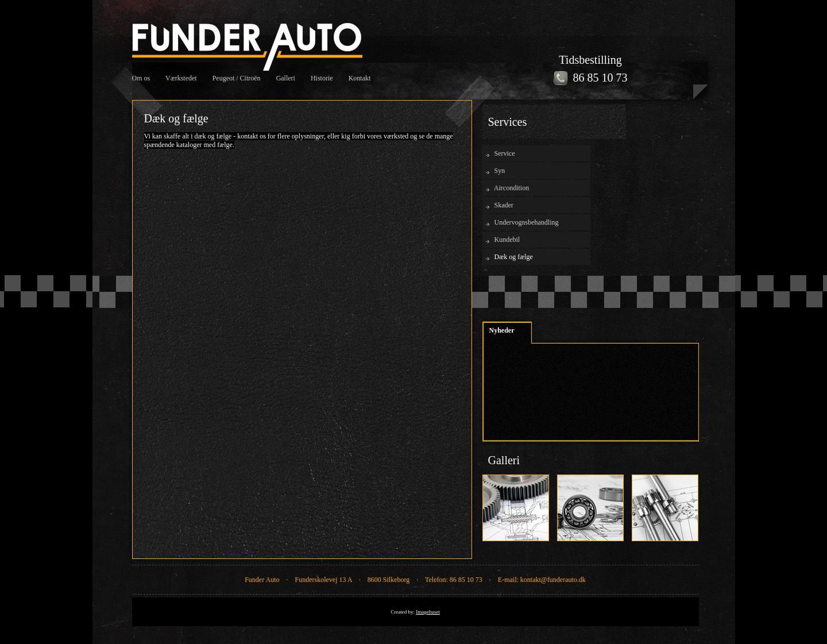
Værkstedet (181, 78)
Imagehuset (428, 612)
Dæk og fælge (514, 257)
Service (505, 153)
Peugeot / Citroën (237, 78)
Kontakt (360, 78)
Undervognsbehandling (527, 222)
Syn (500, 171)
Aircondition (511, 188)
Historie (322, 78)
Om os (141, 78)
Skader (504, 205)
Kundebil (507, 240)
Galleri (286, 78)
